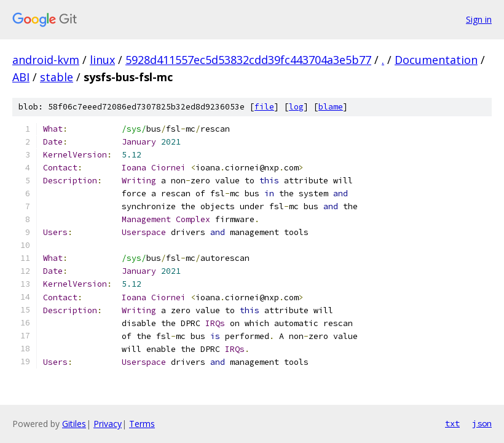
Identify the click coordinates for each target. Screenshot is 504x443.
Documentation (436, 60)
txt (452, 423)
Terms (142, 424)
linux (102, 60)
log (296, 107)
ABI (21, 77)
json (482, 423)
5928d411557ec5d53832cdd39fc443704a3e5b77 (248, 60)
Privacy (108, 424)
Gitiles (74, 424)
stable (57, 77)
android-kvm (46, 60)
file (264, 107)
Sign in (479, 19)
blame (331, 107)
